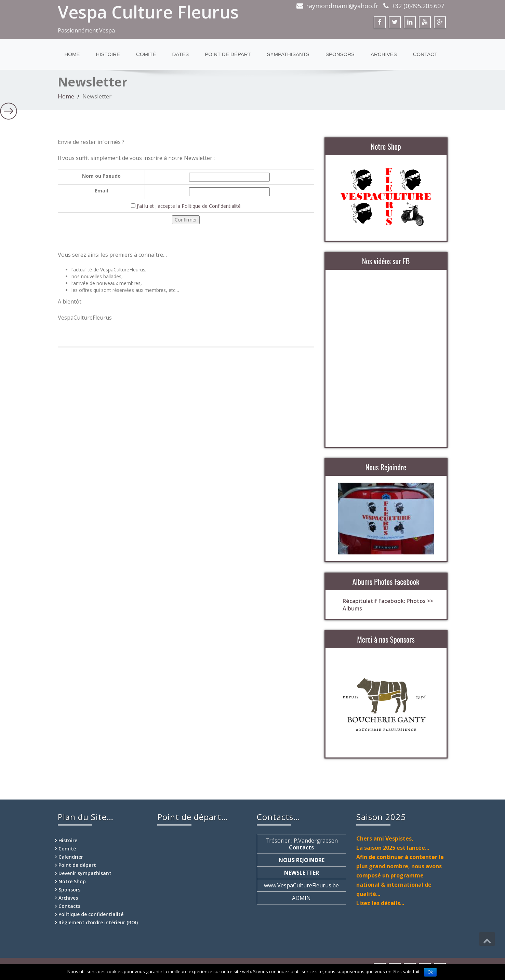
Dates (180, 54)
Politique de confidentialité (91, 914)
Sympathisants (288, 54)
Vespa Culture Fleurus (148, 12)
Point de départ (228, 54)
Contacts (69, 906)
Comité (146, 54)
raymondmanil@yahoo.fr (342, 6)
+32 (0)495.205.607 (418, 6)
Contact (425, 54)
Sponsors (340, 54)
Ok (430, 972)
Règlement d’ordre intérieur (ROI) (98, 922)
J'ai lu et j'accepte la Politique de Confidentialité (189, 206)
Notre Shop (72, 881)
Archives (384, 54)
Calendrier (71, 857)
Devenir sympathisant (85, 873)
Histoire (108, 54)
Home (72, 54)
